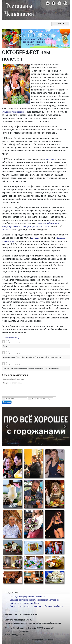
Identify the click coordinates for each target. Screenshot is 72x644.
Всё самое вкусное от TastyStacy (24, 603)
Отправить (7, 402)
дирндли (35, 238)
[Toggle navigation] (64, 11)
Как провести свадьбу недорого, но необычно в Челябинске (37, 606)
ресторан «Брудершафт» (38, 226)
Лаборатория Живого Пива (14, 226)
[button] (7, 39)
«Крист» (6, 229)
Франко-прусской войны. (13, 112)
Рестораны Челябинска (19, 9)
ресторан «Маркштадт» (49, 223)
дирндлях (50, 159)
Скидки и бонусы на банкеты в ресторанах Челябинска (35, 600)
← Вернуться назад (11, 338)
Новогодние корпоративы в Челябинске (28, 597)
